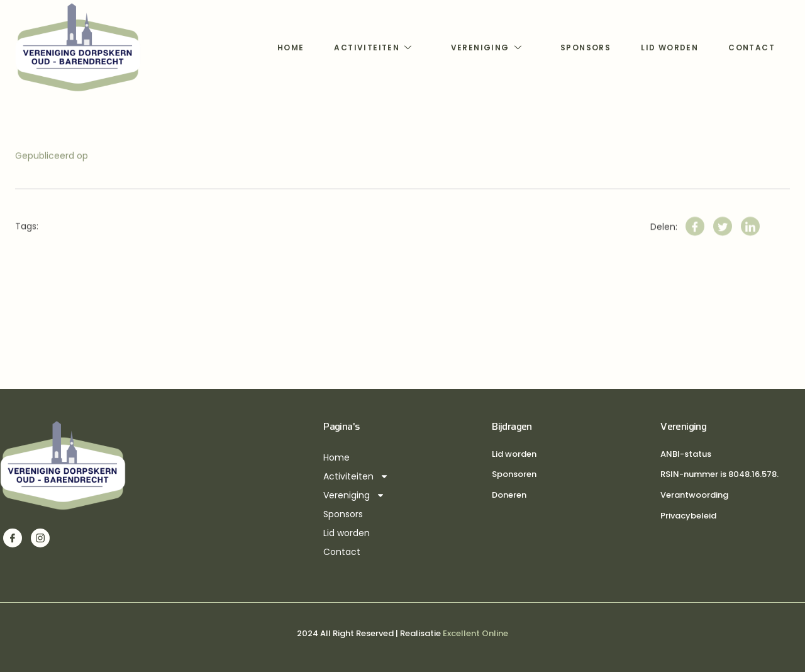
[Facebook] (695, 237)
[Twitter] (723, 237)
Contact (752, 48)
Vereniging (488, 48)
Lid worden (669, 48)
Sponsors (586, 48)
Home (291, 48)
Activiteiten (375, 48)
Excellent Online (475, 633)
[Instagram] (40, 538)
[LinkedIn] (750, 237)
